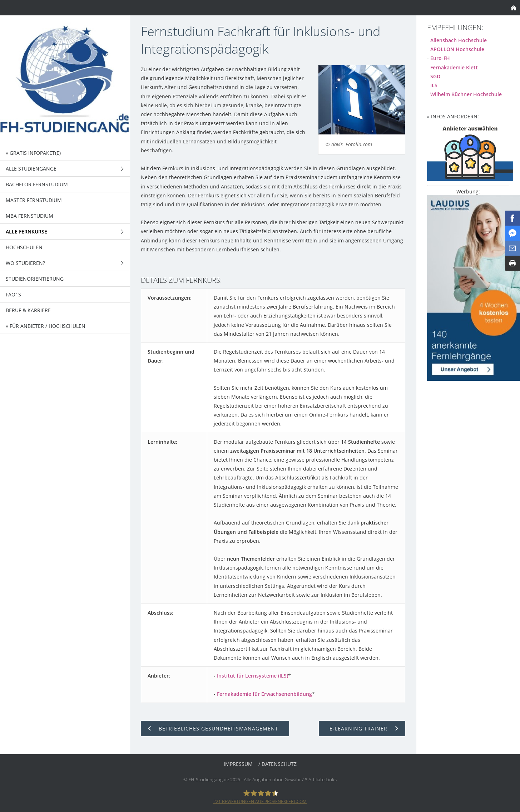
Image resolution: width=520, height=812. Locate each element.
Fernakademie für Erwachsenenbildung (264, 694)
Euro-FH (440, 58)
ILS (434, 85)
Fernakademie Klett (454, 67)
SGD (435, 76)
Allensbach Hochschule (459, 40)
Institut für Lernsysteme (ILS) (252, 676)
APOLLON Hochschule (457, 49)
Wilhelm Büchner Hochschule (466, 94)
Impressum (238, 764)
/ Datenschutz (278, 764)
